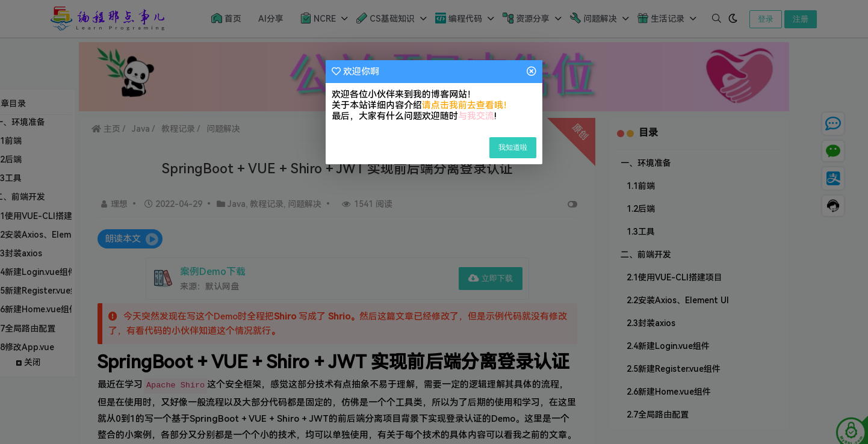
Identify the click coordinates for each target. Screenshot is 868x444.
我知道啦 (513, 147)
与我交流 (476, 116)
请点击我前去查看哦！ (467, 105)
